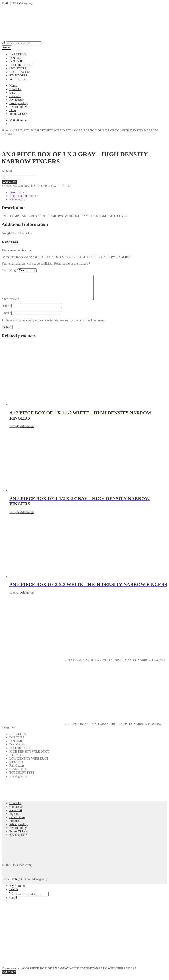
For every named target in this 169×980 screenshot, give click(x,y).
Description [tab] (17, 192)
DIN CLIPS (17, 58)
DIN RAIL (16, 61)
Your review (10, 303)
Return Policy (18, 107)
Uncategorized (18, 781)
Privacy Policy (19, 103)
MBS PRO (16, 767)
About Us (15, 89)
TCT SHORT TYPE (22, 777)
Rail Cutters (17, 770)
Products (15, 825)
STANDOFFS (18, 75)
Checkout (15, 96)
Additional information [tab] (24, 196)
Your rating (10, 270)
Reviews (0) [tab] (17, 199)
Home (13, 86)
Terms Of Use (18, 114)
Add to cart (9, 182)
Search (14, 894)
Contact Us (16, 811)
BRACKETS (18, 54)
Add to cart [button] (27, 431)
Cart (12, 93)
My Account (17, 890)
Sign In (14, 818)
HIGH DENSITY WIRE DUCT (51, 130)
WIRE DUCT (18, 79)
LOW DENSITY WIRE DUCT (29, 763)
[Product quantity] (19, 178)
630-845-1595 (18, 839)
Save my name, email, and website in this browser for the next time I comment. (56, 325)
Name (6, 310)
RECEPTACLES (20, 72)
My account (17, 100)
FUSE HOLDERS (21, 65)
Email (6, 318)
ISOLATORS (18, 68)
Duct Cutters (17, 749)
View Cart (16, 815)
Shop (13, 110)
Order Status (17, 822)
